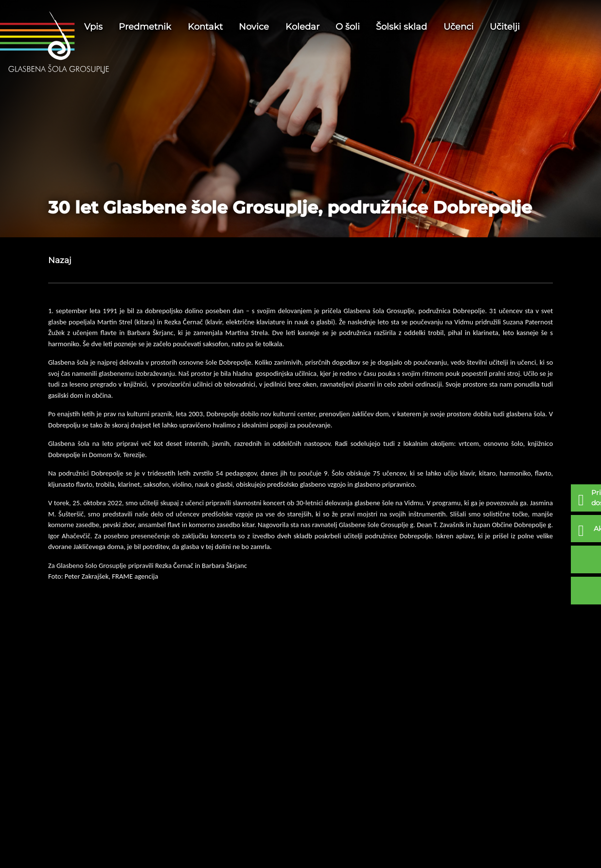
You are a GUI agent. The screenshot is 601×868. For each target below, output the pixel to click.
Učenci (459, 27)
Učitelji (505, 27)
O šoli (348, 27)
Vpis (93, 27)
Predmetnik (145, 27)
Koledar (302, 27)
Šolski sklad (401, 27)
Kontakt (205, 27)
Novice (254, 27)
